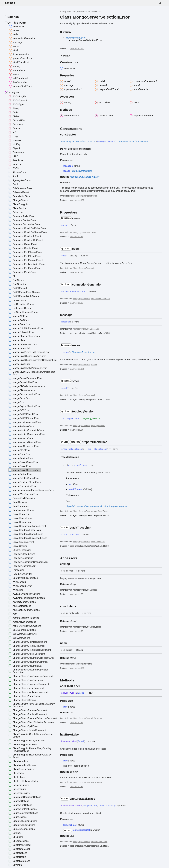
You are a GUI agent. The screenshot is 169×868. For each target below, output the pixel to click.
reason (94, 365)
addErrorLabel (97, 718)
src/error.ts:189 (76, 723)
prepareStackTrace (99, 511)
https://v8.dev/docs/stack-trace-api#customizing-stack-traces (96, 506)
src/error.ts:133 (76, 272)
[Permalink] (79, 134)
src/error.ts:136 (76, 237)
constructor (92, 196)
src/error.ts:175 (76, 594)
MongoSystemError (76, 38)
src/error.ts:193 (76, 631)
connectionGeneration (100, 299)
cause (93, 232)
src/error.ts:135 (76, 303)
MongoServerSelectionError (86, 12)
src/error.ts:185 (76, 787)
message (95, 329)
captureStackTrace (99, 842)
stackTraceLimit (98, 542)
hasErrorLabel (97, 782)
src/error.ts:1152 (77, 200)
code (93, 268)
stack (93, 395)
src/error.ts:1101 (77, 369)
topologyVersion (98, 426)
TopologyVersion (92, 419)
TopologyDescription (82, 171)
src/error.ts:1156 (77, 668)
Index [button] (65, 56)
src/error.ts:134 (76, 430)
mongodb (10, 3)
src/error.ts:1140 (77, 48)
